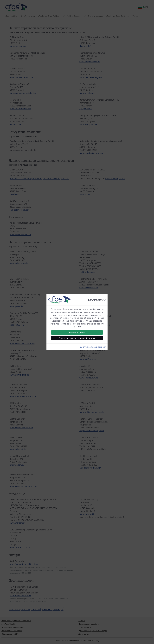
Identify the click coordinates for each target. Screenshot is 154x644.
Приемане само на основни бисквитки (77, 338)
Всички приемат (77, 332)
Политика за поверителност (92, 347)
